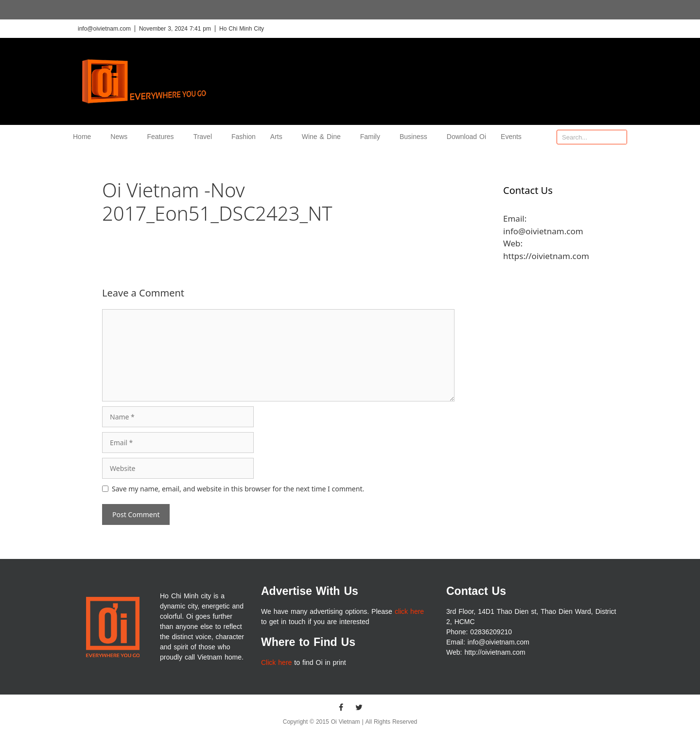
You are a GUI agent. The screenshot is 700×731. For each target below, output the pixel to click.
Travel (205, 137)
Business (416, 137)
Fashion (244, 137)
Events (511, 137)
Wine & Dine (324, 137)
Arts (279, 137)
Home (84, 137)
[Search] (619, 137)
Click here (276, 663)
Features (163, 137)
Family (373, 137)
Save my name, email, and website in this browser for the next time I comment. (238, 489)
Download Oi (466, 137)
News (121, 137)
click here (409, 612)
